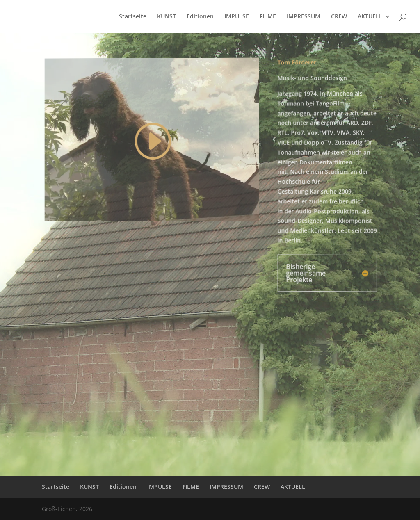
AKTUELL (370, 17)
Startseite (133, 17)
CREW (339, 17)
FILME (268, 17)
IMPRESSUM (304, 17)
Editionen (200, 17)
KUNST (167, 17)
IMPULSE (237, 17)
